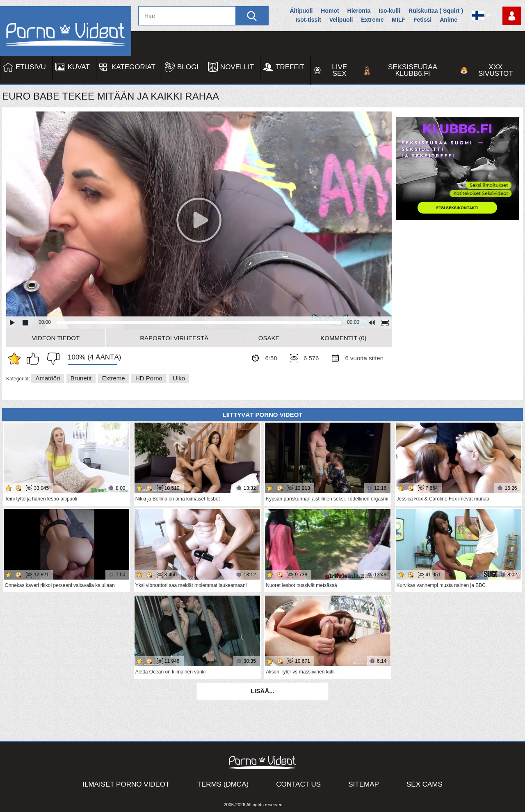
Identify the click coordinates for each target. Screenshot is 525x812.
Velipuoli (341, 20)
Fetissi (422, 20)
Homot (330, 11)
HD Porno (149, 378)
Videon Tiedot (56, 338)
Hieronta (359, 11)
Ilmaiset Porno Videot (126, 784)
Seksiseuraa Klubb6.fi (413, 70)
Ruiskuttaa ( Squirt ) (436, 11)
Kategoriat (134, 67)
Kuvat (79, 67)
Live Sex (339, 70)
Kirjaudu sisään (512, 16)
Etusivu (31, 67)
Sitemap (364, 784)
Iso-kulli (389, 11)
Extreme (372, 20)
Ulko (179, 378)
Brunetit (81, 378)
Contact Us (298, 784)
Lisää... (262, 691)
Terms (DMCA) (223, 784)
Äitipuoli (301, 11)
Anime (449, 20)
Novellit (237, 67)
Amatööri (48, 378)
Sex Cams (425, 784)
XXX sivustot (496, 70)
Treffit (290, 67)
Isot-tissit (308, 20)
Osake (269, 338)
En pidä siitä (51, 359)
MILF (398, 20)
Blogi (188, 67)
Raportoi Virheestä (174, 338)
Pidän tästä (35, 359)
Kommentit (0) (343, 338)
